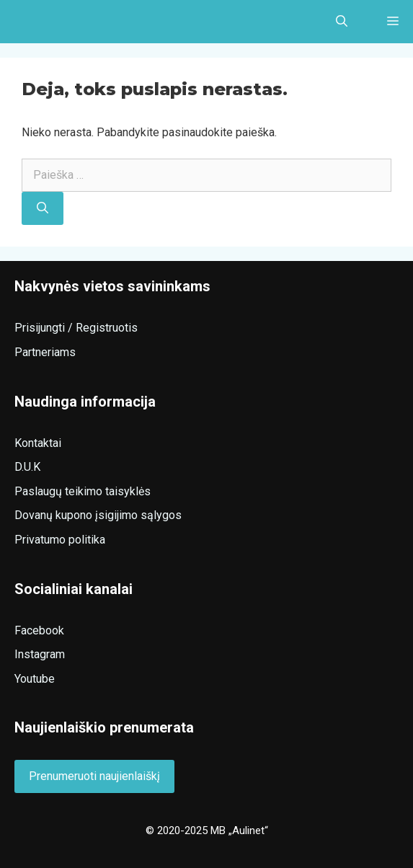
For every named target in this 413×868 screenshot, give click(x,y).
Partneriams (45, 352)
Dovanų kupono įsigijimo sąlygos (98, 515)
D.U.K (27, 467)
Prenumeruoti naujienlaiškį (94, 776)
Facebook (39, 630)
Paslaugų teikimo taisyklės (83, 491)
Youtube (35, 679)
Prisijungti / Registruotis (76, 328)
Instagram (40, 654)
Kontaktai (38, 443)
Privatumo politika (60, 540)
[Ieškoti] (43, 208)
